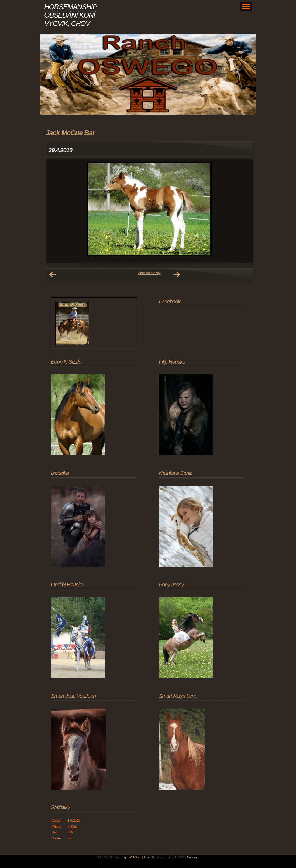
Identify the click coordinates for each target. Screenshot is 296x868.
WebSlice (135, 857)
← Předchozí (53, 275)
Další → (177, 275)
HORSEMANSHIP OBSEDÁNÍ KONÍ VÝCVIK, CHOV (70, 15)
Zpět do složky (149, 273)
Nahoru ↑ (193, 857)
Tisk (146, 857)
